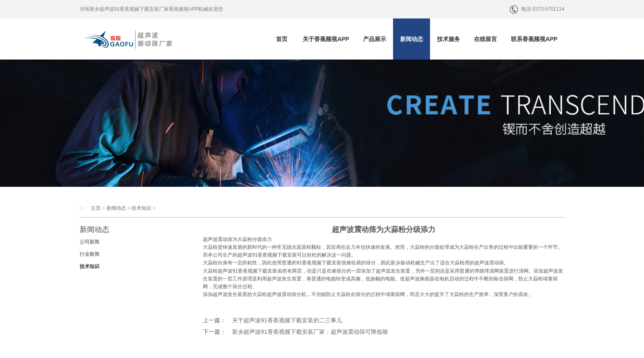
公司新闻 (90, 242)
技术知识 (141, 208)
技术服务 (448, 39)
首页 (282, 39)
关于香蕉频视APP (326, 39)
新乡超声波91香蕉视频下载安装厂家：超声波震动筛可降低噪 (310, 332)
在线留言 (485, 39)
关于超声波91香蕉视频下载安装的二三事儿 (287, 320)
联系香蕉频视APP (534, 39)
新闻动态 (412, 39)
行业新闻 (90, 254)
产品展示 (375, 39)
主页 (96, 208)
